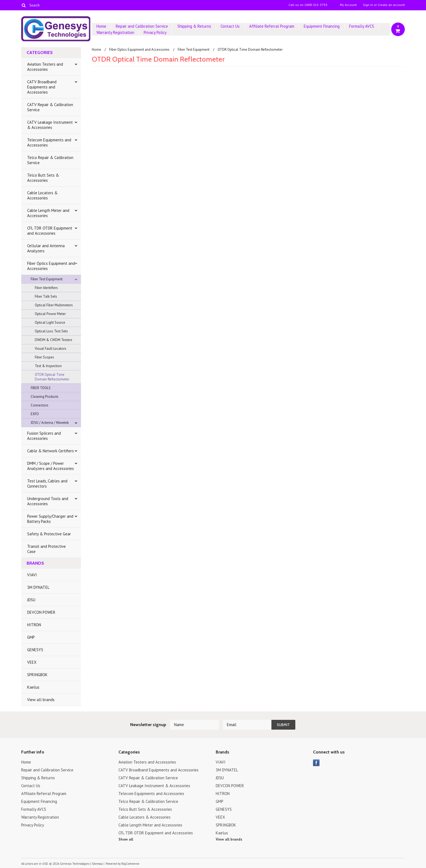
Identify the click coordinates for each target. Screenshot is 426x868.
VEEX (32, 662)
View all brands (41, 700)
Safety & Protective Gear (49, 534)
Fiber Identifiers (46, 288)
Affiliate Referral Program (272, 26)
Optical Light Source (50, 322)
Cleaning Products (45, 397)
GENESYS (35, 650)
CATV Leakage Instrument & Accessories (50, 125)
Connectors (40, 405)
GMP (31, 637)
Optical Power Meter (50, 314)
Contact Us (230, 26)
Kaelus (33, 687)
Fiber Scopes (44, 357)
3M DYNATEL (38, 587)
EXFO (35, 414)
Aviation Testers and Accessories (45, 67)
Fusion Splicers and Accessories (44, 436)
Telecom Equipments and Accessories (49, 142)
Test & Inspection (48, 366)
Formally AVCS (362, 26)
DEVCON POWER (41, 612)
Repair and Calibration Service (142, 26)
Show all (126, 839)
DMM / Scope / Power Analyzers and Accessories (51, 466)
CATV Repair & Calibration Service (50, 107)
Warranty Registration (115, 32)
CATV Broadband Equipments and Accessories (42, 87)
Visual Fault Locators (51, 349)
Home (101, 26)
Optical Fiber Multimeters (54, 305)
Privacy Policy (155, 32)
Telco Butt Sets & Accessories (43, 178)
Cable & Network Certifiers (51, 451)
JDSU (31, 600)
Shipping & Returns (194, 26)
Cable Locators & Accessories (42, 195)
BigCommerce (130, 864)
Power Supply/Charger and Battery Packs (50, 519)
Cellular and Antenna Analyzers (46, 248)
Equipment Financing (322, 26)
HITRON (34, 625)
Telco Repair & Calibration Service (50, 160)
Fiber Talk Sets (46, 296)
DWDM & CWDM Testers (54, 340)
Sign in (368, 5)
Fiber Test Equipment (47, 279)
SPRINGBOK (37, 675)
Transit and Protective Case (46, 549)
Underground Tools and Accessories (48, 501)
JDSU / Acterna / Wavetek (50, 423)
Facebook (316, 763)
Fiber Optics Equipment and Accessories (51, 266)
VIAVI (32, 575)
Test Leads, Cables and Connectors (47, 484)
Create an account (391, 5)
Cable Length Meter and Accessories (48, 213)
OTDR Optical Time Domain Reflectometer (52, 377)
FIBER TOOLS (41, 388)
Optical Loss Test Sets (51, 331)
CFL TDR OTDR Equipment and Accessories (50, 231)
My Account (348, 5)
